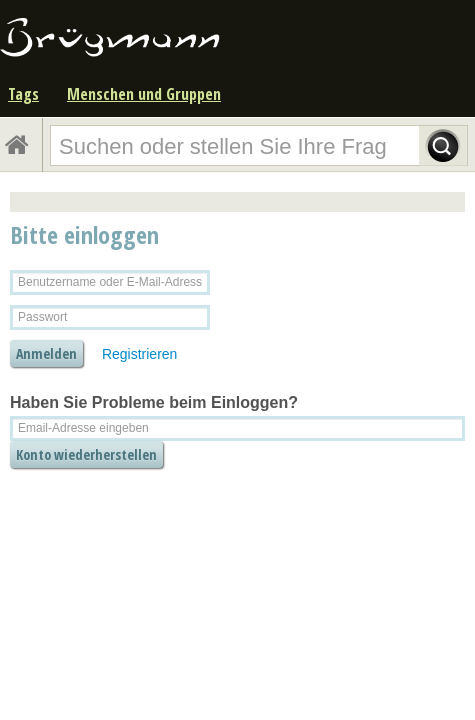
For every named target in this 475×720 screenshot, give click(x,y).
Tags (23, 94)
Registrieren (139, 354)
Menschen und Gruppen (144, 94)
